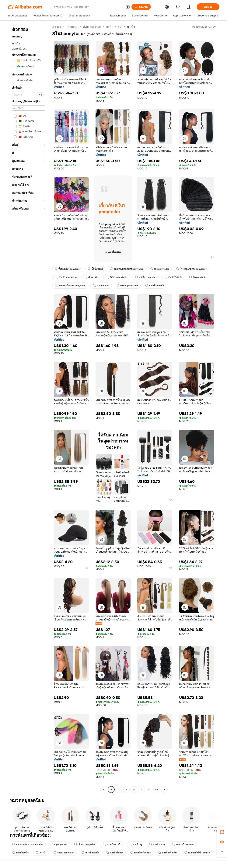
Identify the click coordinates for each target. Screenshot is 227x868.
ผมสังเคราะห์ (114, 27)
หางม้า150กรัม (173, 277)
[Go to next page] (164, 790)
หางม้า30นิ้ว (20, 853)
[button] (128, 7)
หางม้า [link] (131, 27)
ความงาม (72, 27)
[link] (222, 832)
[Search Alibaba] (88, 7)
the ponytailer (160, 269)
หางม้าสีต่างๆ (115, 853)
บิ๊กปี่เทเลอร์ (95, 269)
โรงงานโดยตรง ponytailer (191, 269)
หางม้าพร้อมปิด (168, 853)
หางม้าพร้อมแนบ (141, 853)
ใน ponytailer (198, 277)
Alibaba (56, 27)
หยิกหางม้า (91, 277)
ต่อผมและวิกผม (92, 27)
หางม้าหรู (135, 844)
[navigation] (29, 409)
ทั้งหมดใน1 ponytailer (68, 269)
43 (157, 790)
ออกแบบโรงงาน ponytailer (70, 286)
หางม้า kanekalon (66, 277)
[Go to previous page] (104, 790)
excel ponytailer (64, 853)
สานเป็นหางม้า (155, 286)
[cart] (178, 7)
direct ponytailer (127, 286)
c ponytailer (101, 286)
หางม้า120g (157, 844)
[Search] (141, 7)
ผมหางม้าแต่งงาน (183, 844)
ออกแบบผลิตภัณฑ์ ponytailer (127, 269)
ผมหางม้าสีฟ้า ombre (197, 853)
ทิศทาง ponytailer (117, 277)
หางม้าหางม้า (90, 853)
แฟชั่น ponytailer (146, 277)
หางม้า (41, 853)
